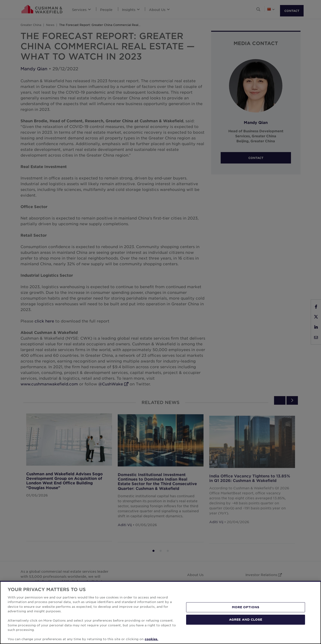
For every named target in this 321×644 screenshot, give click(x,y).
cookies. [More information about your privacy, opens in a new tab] (151, 639)
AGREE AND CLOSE (246, 619)
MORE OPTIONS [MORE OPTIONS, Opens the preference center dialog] (246, 607)
